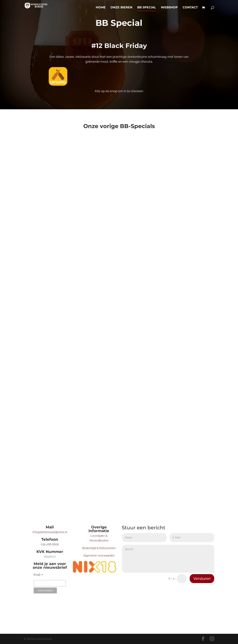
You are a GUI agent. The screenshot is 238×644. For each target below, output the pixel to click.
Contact (190, 8)
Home (101, 8)
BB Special (147, 8)
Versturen (202, 579)
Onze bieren (121, 8)
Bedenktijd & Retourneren (99, 548)
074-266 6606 (50, 544)
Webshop (169, 8)
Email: (38, 575)
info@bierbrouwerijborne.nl (50, 532)
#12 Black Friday (119, 46)
